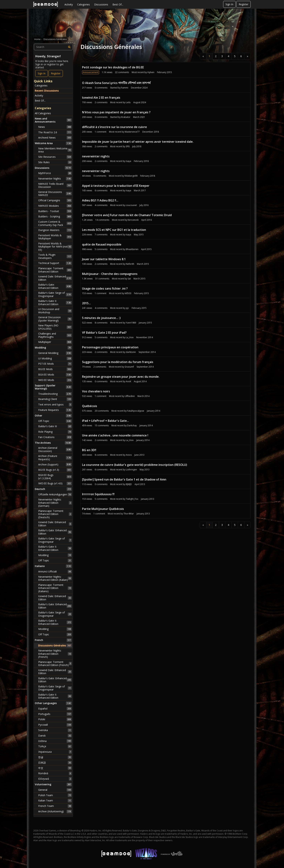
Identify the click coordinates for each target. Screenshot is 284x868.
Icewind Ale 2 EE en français (101, 98)
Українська (55, 752)
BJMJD (129, 484)
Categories (83, 4)
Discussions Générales (55, 646)
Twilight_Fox (132, 499)
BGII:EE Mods (55, 375)
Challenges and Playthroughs (55, 335)
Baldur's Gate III (55, 426)
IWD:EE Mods (55, 380)
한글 (55, 757)
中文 (55, 768)
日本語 (55, 763)
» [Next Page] (248, 56)
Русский (55, 725)
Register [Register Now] (56, 73)
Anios (129, 455)
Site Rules (55, 162)
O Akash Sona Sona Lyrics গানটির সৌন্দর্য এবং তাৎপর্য (116, 83)
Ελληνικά (55, 779)
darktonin (131, 352)
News (55, 127)
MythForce (55, 173)
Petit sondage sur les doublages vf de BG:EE (113, 67)
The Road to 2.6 (55, 132)
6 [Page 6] (241, 56)
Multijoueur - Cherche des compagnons (110, 274)
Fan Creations (55, 437)
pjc (127, 308)
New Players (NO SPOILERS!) (55, 327)
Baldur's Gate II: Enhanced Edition (55, 303)
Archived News (55, 138)
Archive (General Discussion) (55, 449)
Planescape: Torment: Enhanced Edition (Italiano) (55, 588)
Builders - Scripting (55, 217)
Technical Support (55, 263)
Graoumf (129, 367)
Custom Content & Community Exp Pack (55, 223)
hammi (125, 88)
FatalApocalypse (136, 411)
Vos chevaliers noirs (96, 391)
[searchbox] (53, 47)
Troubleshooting (55, 394)
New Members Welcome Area (55, 150)
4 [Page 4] (228, 56)
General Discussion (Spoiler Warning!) (55, 319)
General (55, 790)
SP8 (128, 146)
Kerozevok (133, 220)
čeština (55, 741)
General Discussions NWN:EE (55, 194)
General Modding (55, 353)
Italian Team (55, 801)
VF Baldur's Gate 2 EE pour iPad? (104, 333)
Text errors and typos (55, 405)
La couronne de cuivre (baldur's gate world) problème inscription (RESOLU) (135, 465)
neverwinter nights (96, 156)
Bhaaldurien (132, 249)
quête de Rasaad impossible (102, 244)
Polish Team (55, 795)
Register (244, 4)
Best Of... (118, 4)
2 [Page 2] (216, 56)
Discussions (101, 4)
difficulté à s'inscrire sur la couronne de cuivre (114, 127)
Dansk (55, 736)
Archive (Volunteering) (55, 811)
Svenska (55, 730)
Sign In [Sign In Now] (42, 73)
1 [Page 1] (209, 56)
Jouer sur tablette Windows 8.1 (104, 259)
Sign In (229, 4)
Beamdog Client (55, 399)
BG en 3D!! (89, 450)
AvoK (129, 381)
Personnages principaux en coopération (110, 347)
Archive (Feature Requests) (55, 458)
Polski (55, 719)
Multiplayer (55, 342)
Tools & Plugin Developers (55, 256)
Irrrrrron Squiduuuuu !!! (98, 494)
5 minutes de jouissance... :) (101, 318)
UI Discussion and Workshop (55, 311)
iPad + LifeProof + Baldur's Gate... (106, 421)
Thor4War (129, 514)
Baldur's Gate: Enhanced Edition (55, 286)
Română (55, 773)
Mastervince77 (132, 132)
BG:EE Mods (55, 369)
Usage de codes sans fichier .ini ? (105, 288)
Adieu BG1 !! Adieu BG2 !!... (100, 200)
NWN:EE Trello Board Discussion (55, 185)
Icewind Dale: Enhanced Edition (55, 278)
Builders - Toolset (55, 211)
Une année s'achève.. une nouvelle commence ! (115, 435)
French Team (55, 806)
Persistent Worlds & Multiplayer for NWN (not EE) (55, 247)
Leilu (128, 102)
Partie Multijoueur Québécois (103, 509)
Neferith (130, 264)
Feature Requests (55, 410)
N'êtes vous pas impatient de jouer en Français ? (116, 112)
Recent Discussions (47, 91)
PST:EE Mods (55, 364)
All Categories (43, 113)
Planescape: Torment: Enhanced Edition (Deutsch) (55, 514)
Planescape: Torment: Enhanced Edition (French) (55, 664)
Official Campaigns (55, 200)
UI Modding (55, 358)
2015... (86, 303)
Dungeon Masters (55, 230)
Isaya (129, 161)
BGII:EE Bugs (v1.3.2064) (55, 477)
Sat (129, 279)
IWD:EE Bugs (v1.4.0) (55, 483)
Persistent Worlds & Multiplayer (55, 237)
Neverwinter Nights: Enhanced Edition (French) (55, 654)
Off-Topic (55, 421)
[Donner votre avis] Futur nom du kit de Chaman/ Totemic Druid (127, 215)
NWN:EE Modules (55, 206)
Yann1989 (131, 323)
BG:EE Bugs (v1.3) (55, 470)
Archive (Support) (55, 464)
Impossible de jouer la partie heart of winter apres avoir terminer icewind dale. (138, 142)
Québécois (90, 406)
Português (55, 714)
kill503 (128, 293)
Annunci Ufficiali (55, 572)
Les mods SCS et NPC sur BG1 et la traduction (114, 230)
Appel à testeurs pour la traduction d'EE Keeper (116, 186)
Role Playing (55, 432)
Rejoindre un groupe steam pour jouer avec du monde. (121, 377)
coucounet (131, 205)
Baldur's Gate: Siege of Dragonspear (55, 294)
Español (55, 709)
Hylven (151, 72)
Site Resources (55, 157)
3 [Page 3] (222, 56)
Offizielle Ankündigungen (55, 494)
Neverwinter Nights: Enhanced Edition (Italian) (55, 578)
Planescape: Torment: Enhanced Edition (55, 270)
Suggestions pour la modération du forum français (118, 362)
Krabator (126, 117)
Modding (55, 555)
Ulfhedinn (130, 396)
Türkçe (55, 746)
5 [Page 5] (235, 56)
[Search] (69, 47)
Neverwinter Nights (55, 179)
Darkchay (132, 425)
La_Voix (130, 337)
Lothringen (131, 470)
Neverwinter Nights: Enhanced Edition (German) (55, 503)
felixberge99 (131, 176)
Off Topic (55, 560)
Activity (69, 4)
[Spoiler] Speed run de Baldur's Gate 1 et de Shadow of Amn (124, 479)
